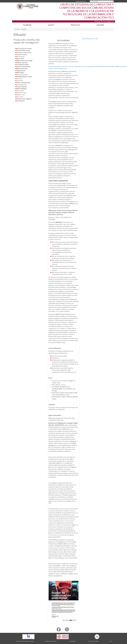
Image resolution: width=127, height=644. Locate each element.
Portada (17, 29)
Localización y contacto (51, 641)
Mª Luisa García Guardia (24, 49)
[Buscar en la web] (113, 1)
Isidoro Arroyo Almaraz (24, 67)
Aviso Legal (72, 641)
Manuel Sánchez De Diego (25, 61)
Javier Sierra (20, 59)
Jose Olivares (21, 101)
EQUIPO (51, 25)
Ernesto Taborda (22, 87)
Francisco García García (24, 53)
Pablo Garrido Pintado (23, 83)
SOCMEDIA (27, 25)
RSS (111, 641)
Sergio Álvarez (21, 71)
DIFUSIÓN (100, 25)
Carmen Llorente (22, 55)
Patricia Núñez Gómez (23, 51)
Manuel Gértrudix (22, 69)
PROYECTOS (75, 25)
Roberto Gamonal (22, 63)
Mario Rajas (20, 73)
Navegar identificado (81, 1)
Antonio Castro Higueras (24, 99)
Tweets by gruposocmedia (90, 39)
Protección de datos (93, 641)
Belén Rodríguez (22, 89)
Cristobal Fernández (23, 65)
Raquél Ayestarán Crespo (24, 77)
